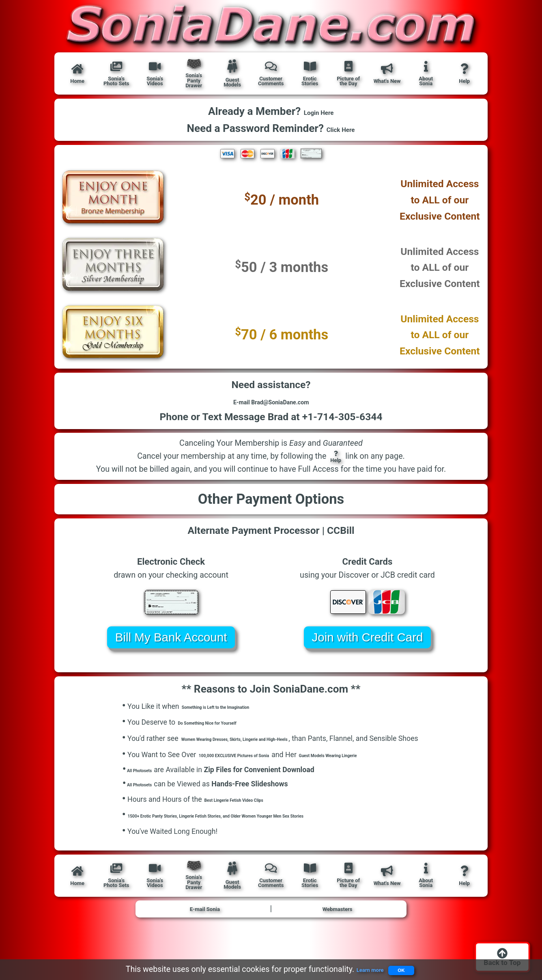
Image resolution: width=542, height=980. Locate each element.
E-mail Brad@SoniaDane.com (271, 409)
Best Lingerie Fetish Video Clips (255, 828)
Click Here (341, 130)
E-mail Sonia (205, 940)
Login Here (319, 113)
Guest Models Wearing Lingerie (400, 780)
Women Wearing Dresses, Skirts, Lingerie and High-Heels (273, 752)
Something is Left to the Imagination (240, 720)
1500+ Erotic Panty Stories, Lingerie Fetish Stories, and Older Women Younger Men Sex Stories (279, 844)
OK (408, 967)
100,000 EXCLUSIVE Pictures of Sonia (259, 780)
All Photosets (146, 795)
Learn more (359, 968)
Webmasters (337, 940)
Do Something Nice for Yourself (228, 736)
